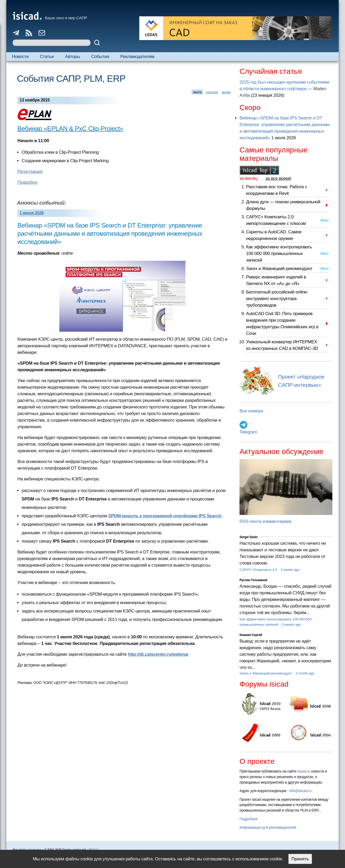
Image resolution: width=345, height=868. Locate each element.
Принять (300, 859)
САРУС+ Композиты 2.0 (259, 570)
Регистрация (30, 172)
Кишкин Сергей (251, 635)
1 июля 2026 (32, 213)
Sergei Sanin (248, 537)
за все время (278, 178)
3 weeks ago (290, 570)
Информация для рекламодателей (268, 827)
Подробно (27, 182)
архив (226, 92)
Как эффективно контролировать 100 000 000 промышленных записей (279, 254)
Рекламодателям (137, 57)
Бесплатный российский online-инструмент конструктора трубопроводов (277, 299)
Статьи (47, 57)
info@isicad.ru (300, 791)
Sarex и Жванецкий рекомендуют (279, 269)
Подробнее (249, 819)
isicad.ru (304, 771)
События (100, 57)
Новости (20, 57)
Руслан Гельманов (253, 580)
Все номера (251, 411)
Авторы (73, 57)
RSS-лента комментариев (265, 521)
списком (212, 92)
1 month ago (305, 673)
